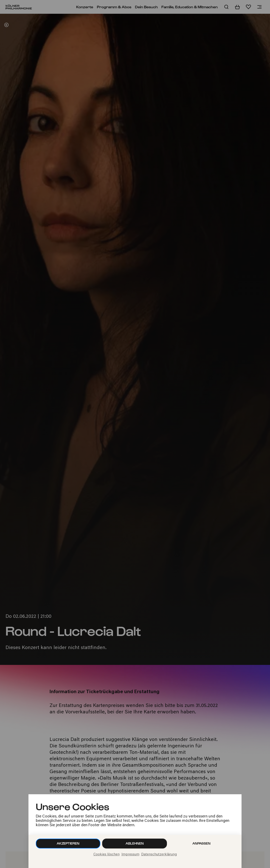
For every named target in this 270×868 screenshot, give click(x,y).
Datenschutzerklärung (159, 855)
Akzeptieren (68, 843)
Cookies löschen (107, 855)
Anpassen (201, 843)
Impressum (130, 855)
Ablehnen (135, 843)
